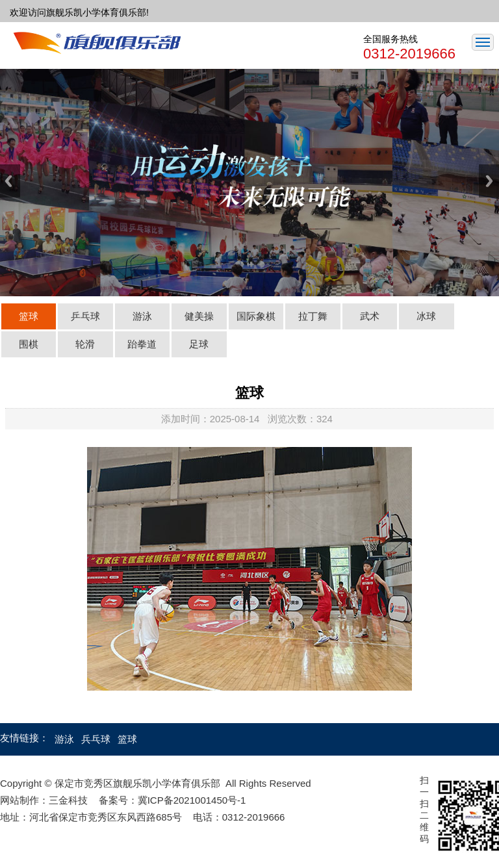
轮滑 (85, 344)
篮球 (29, 316)
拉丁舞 (313, 316)
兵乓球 (97, 739)
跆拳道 (142, 344)
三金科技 (68, 800)
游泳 (142, 316)
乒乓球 (85, 316)
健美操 (199, 316)
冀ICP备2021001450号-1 (192, 800)
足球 (199, 344)
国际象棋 (256, 316)
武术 (370, 316)
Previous (10, 181)
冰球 (426, 316)
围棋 (29, 344)
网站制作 (19, 800)
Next (489, 181)
